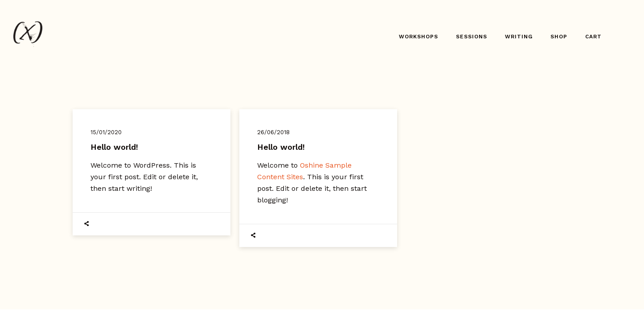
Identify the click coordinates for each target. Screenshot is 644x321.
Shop (559, 37)
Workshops (418, 37)
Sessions (472, 37)
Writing (519, 37)
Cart (593, 37)
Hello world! (114, 147)
